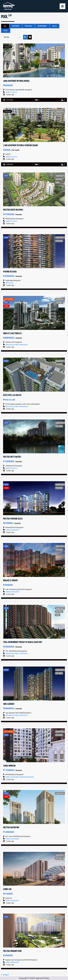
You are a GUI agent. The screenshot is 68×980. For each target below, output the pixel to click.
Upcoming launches (27, 777)
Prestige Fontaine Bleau (13, 519)
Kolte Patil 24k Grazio (12, 395)
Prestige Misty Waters (12, 457)
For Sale (29, 26)
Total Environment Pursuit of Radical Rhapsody (23, 642)
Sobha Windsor (9, 766)
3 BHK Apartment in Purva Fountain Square (20, 146)
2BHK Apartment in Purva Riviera (16, 81)
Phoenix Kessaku (10, 272)
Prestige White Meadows (13, 210)
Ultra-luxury (9, 283)
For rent (16, 26)
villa (55, 26)
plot (6, 31)
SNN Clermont (9, 704)
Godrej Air (7, 889)
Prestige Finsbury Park (12, 951)
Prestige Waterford (11, 828)
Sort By (6, 37)
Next (7, 975)
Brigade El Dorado (10, 581)
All (5, 26)
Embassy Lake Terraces (12, 334)
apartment (42, 26)
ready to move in (11, 92)
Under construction (21, 345)
